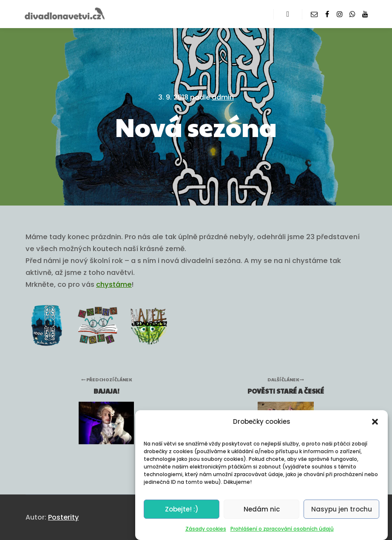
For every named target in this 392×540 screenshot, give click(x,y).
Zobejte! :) (182, 509)
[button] (375, 422)
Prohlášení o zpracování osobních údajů (282, 529)
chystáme (114, 284)
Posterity (63, 517)
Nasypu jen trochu (342, 509)
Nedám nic (262, 509)
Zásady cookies (206, 529)
